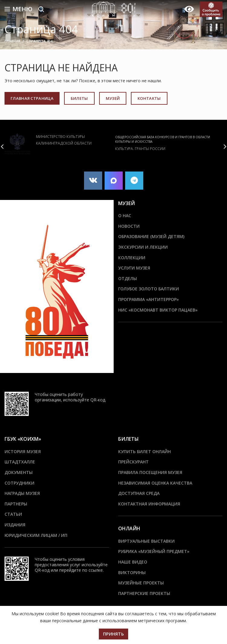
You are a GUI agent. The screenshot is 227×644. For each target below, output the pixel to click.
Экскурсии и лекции (143, 247)
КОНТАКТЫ (149, 98)
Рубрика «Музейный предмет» (154, 551)
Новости (129, 226)
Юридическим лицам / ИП (36, 535)
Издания (15, 525)
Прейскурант (133, 462)
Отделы (128, 278)
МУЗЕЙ (113, 98)
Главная (12, 41)
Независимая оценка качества (155, 483)
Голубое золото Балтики (149, 289)
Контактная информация (149, 504)
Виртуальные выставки (146, 541)
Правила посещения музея (150, 472)
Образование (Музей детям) (151, 236)
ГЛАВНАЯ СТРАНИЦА (32, 98)
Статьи (13, 514)
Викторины (132, 572)
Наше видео (133, 562)
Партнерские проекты (144, 593)
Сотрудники (19, 483)
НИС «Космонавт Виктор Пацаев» (158, 310)
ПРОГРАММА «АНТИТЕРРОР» (149, 299)
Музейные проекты (141, 583)
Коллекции (132, 258)
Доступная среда (139, 493)
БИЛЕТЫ (79, 98)
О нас (125, 216)
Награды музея (22, 493)
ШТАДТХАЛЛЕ (20, 462)
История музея (23, 451)
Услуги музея (134, 268)
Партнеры (16, 504)
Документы (19, 472)
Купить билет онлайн (144, 451)
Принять (113, 634)
